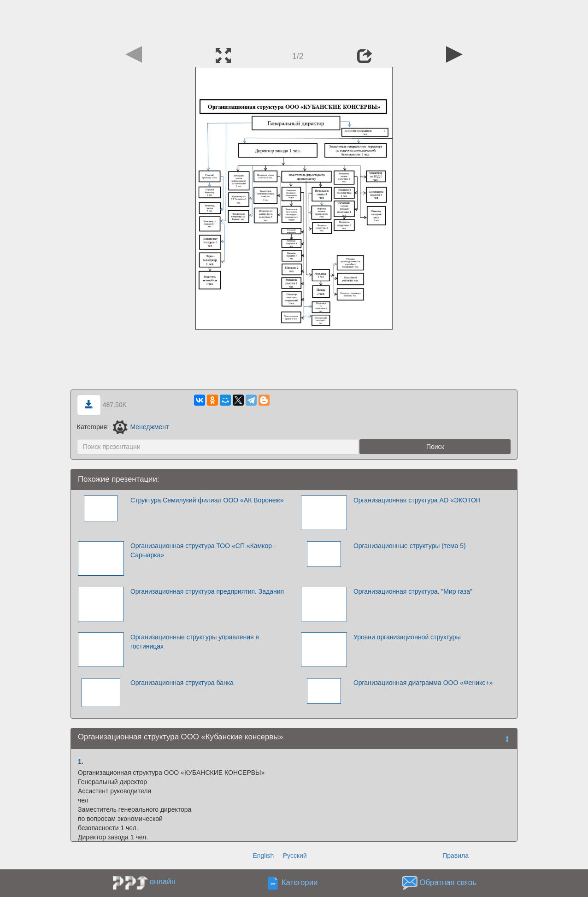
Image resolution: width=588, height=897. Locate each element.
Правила (456, 856)
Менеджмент (141, 427)
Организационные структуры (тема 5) (410, 546)
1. (81, 761)
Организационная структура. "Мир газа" (413, 591)
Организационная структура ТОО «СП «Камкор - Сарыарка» (203, 550)
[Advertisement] (294, 21)
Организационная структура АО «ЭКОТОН (417, 500)
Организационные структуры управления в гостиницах (195, 642)
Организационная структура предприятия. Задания (207, 591)
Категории (300, 883)
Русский (295, 856)
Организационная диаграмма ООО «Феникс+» (423, 683)
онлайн (163, 882)
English (263, 856)
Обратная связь (448, 883)
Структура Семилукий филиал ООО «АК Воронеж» (207, 500)
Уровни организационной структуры (407, 637)
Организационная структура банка (182, 683)
